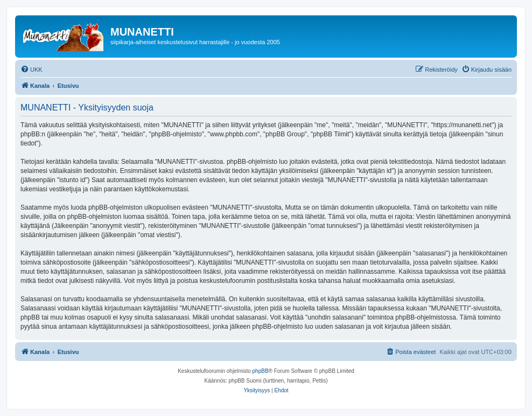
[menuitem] (31, 70)
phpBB (261, 371)
